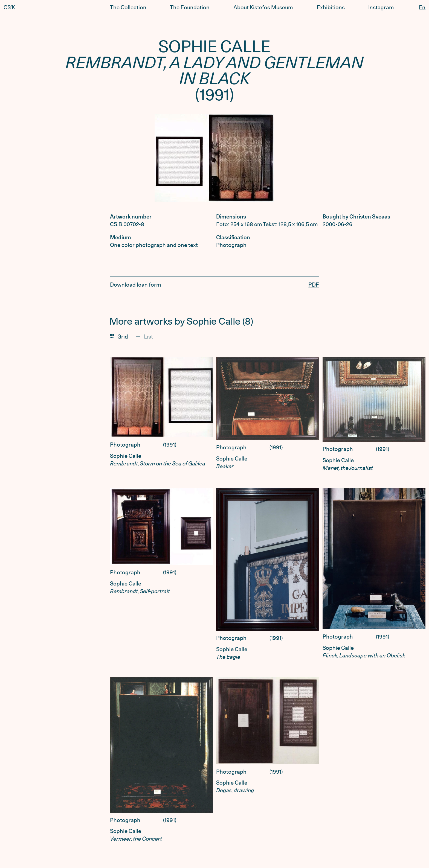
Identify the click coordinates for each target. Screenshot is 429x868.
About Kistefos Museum (263, 7)
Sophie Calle (126, 456)
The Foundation (190, 7)
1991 (170, 445)
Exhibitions (331, 7)
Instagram (381, 7)
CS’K (9, 7)
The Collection (128, 7)
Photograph (125, 445)
